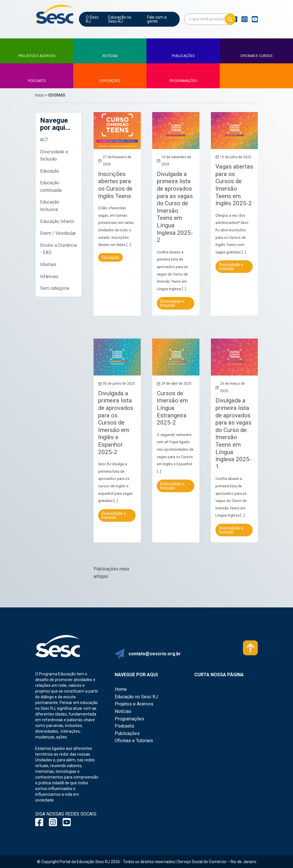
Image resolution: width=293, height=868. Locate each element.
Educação (50, 171)
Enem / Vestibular (58, 233)
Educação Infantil (57, 221)
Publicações (127, 733)
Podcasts (124, 726)
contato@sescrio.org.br (155, 654)
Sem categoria (55, 288)
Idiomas (48, 264)
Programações (129, 719)
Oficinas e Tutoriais (134, 741)
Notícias (123, 711)
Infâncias (49, 276)
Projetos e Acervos (134, 704)
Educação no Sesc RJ (120, 19)
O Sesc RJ (92, 19)
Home (121, 689)
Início (40, 95)
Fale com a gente (157, 19)
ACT (44, 140)
